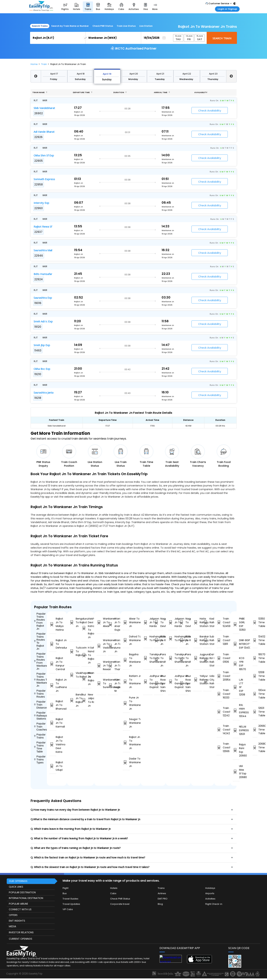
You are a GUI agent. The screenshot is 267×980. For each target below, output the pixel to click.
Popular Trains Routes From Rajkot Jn (40, 621)
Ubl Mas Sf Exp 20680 (236, 772)
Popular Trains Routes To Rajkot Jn (40, 641)
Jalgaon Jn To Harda (148, 622)
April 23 (213, 74)
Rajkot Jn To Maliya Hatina (53, 624)
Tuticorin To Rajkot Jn (74, 651)
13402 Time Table (255, 640)
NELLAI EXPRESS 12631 (236, 730)
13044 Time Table (255, 694)
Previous (36, 76)
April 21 (160, 74)
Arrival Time (162, 92)
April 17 (54, 74)
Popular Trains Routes (40, 694)
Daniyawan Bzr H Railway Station (207, 660)
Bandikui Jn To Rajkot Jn (74, 700)
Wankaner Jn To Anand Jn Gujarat (113, 624)
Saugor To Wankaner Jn (126, 723)
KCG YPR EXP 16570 (236, 664)
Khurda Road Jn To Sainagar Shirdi (159, 683)
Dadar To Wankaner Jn (126, 762)
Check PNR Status (103, 26)
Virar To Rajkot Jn (87, 679)
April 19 (107, 74)
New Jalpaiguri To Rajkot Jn (87, 700)
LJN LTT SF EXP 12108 (236, 687)
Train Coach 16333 (219, 694)
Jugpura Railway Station (198, 658)
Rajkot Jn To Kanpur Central (53, 664)
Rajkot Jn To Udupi (53, 766)
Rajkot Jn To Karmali (53, 723)
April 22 (187, 74)
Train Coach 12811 (219, 640)
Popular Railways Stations (41, 716)
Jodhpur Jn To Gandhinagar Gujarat (148, 682)
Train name (40, 92)
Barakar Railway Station (198, 640)
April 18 (81, 74)
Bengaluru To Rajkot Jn (74, 622)
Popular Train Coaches (41, 727)
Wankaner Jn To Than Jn (113, 666)
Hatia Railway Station (198, 622)
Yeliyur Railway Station (198, 680)
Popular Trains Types (40, 759)
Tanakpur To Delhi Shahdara (148, 658)
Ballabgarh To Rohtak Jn (159, 640)
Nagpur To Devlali (159, 622)
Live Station (146, 26)
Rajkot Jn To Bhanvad (53, 705)
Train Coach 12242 (219, 712)
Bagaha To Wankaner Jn (126, 660)
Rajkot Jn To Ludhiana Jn (53, 685)
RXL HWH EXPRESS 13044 (236, 711)
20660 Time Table (255, 730)
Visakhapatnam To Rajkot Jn (74, 675)
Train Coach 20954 (219, 676)
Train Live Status (126, 26)
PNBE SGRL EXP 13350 (236, 624)
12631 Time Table (255, 712)
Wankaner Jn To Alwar (101, 622)
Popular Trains (40, 736)
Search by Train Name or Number (70, 26)
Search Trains (40, 26)
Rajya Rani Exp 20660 (236, 750)
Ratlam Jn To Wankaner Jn (126, 682)
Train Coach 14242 (219, 730)
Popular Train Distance (40, 705)
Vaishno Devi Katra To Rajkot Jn (87, 628)
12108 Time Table (255, 676)
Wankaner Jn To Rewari (101, 666)
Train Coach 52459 (219, 622)
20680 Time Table (255, 747)
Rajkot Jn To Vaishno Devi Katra (53, 744)
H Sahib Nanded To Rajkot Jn (87, 655)
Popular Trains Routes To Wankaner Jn (41, 680)
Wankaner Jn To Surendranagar (101, 683)
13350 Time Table (255, 622)
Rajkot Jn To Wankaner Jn (126, 743)
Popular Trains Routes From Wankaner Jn (41, 661)
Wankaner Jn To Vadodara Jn (101, 646)
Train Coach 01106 (219, 658)
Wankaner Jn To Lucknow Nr (113, 685)
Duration (120, 92)
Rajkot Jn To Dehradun (53, 644)
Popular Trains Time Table (40, 747)
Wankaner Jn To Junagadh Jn (113, 646)
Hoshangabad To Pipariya (148, 638)
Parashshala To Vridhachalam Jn (159, 660)
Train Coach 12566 (219, 747)
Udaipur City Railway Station (207, 682)
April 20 (134, 74)
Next (231, 76)
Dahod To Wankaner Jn (126, 640)
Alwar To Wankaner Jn (126, 622)
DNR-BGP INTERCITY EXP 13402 (236, 644)
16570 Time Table (255, 658)
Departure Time (83, 92)
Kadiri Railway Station (207, 622)
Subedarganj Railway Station (207, 640)
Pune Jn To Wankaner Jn (126, 703)
